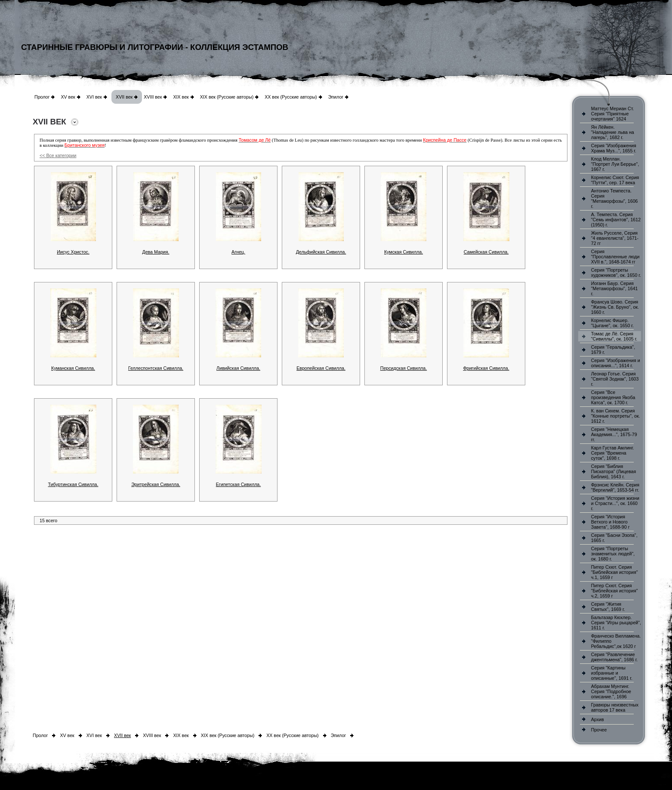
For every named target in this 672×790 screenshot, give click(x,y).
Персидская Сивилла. (404, 368)
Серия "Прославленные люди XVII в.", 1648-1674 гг (615, 257)
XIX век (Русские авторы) (227, 97)
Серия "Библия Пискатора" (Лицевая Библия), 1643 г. (613, 471)
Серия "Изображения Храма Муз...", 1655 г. (614, 148)
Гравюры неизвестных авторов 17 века (615, 707)
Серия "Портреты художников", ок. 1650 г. (616, 273)
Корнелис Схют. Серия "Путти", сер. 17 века (615, 180)
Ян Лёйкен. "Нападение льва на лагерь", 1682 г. (613, 132)
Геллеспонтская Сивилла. (156, 368)
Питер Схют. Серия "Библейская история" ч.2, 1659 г (615, 591)
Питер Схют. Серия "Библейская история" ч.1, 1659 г (615, 572)
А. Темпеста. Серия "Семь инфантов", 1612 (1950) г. (616, 220)
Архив (598, 719)
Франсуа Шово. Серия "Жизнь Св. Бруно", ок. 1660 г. (615, 307)
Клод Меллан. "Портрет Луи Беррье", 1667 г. (615, 164)
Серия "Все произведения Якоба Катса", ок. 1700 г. (613, 397)
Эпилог (336, 97)
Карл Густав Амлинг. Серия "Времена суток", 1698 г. (613, 453)
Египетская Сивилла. (239, 484)
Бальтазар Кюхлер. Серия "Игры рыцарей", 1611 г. (616, 623)
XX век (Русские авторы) (291, 97)
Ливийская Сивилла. (238, 368)
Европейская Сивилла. (321, 368)
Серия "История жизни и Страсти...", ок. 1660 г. (615, 503)
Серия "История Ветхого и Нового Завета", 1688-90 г (610, 522)
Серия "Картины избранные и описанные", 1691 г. (612, 673)
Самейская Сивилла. (486, 252)
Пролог (42, 97)
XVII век (124, 97)
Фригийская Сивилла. (486, 368)
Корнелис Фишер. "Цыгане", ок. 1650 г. (612, 323)
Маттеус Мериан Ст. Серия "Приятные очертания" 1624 (613, 114)
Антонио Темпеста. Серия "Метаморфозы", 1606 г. (615, 198)
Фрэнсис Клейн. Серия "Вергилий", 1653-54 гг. (615, 487)
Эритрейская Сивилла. (156, 484)
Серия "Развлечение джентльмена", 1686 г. (615, 657)
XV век (68, 97)
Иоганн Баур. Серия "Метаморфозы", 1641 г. (615, 288)
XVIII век (153, 97)
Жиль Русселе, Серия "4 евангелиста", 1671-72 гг (615, 238)
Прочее (599, 730)
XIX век (181, 97)
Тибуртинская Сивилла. (73, 484)
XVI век (94, 97)
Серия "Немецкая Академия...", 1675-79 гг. (614, 434)
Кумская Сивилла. (404, 252)
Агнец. (238, 252)
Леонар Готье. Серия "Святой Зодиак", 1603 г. (615, 379)
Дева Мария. (156, 252)
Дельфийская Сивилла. (321, 252)
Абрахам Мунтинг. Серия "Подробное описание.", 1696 (611, 691)
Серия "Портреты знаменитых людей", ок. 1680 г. (613, 554)
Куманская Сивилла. (73, 368)
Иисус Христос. (73, 252)
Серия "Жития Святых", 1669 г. (608, 607)
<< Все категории (58, 155)
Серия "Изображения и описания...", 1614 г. (616, 363)
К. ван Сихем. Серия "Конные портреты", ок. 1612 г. (616, 416)
